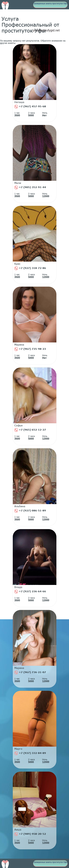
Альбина (20, 506)
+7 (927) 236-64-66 (30, 592)
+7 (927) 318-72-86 (30, 268)
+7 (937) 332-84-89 (30, 753)
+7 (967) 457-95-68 (30, 107)
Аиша (18, 830)
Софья (18, 425)
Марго (18, 749)
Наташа (19, 102)
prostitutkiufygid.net (46, 30)
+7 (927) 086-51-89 (30, 511)
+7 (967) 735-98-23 (30, 349)
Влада (18, 587)
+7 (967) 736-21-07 (30, 672)
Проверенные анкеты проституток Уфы (50, 4)
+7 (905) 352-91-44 (30, 187)
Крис (17, 264)
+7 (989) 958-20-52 (30, 834)
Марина (19, 345)
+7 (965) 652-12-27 (30, 430)
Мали (18, 183)
